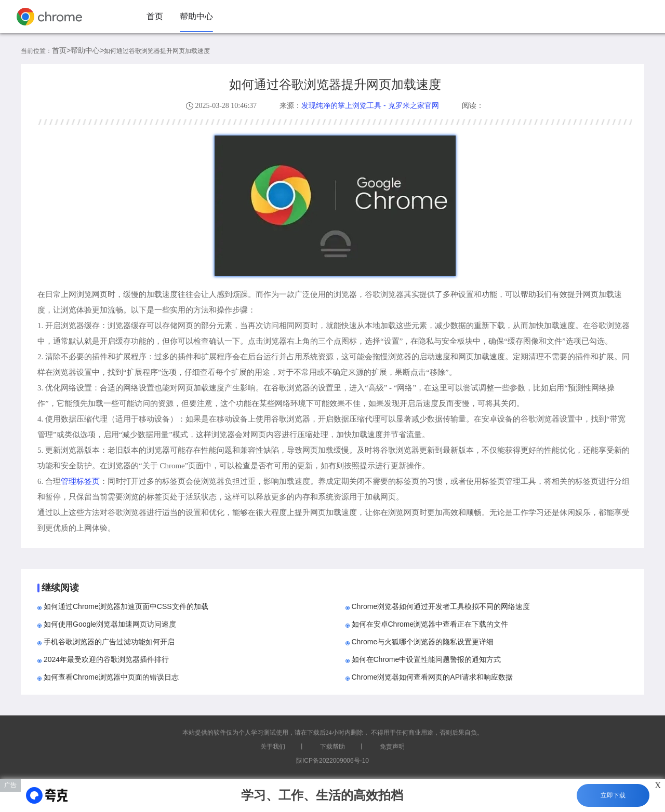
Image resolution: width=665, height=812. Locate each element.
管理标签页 (80, 481)
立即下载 (613, 795)
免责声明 (392, 747)
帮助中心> (87, 50)
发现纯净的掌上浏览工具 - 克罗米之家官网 (370, 105)
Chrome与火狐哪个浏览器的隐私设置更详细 (423, 642)
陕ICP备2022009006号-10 (332, 761)
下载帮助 (332, 747)
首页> (61, 50)
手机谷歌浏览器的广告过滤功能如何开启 (109, 642)
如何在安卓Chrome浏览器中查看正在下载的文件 (430, 624)
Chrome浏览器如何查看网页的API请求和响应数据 (432, 677)
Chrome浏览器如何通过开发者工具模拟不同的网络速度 (441, 606)
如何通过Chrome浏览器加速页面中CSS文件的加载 (126, 606)
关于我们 (273, 747)
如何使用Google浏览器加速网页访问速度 (110, 624)
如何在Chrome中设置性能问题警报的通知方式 (427, 659)
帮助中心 (196, 16)
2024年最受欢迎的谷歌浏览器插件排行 (106, 659)
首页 (155, 16)
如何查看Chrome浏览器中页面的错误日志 (111, 677)
